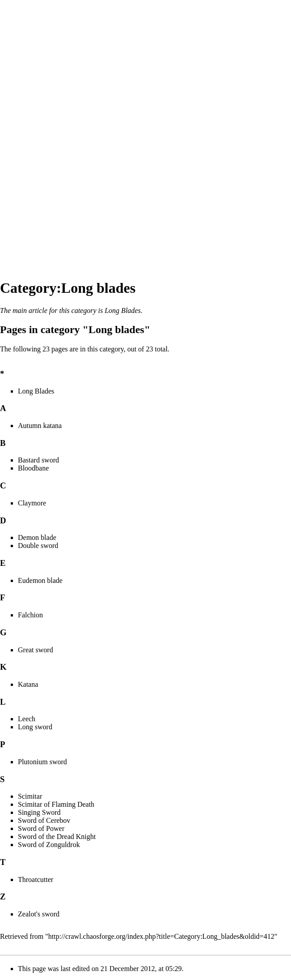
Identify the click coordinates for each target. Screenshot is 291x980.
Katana (28, 684)
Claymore (32, 503)
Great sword (36, 650)
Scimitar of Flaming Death (56, 804)
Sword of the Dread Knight (57, 837)
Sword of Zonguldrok (49, 845)
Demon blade (37, 537)
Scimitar (30, 796)
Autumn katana (40, 426)
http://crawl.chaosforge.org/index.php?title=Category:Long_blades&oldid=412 (161, 936)
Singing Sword (39, 812)
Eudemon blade (40, 580)
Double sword (38, 546)
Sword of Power (41, 828)
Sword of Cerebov (44, 820)
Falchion (30, 615)
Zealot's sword (39, 914)
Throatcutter (36, 879)
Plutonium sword (42, 762)
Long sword (35, 727)
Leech (27, 719)
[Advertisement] (36, 134)
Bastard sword (38, 460)
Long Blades (122, 310)
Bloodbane (33, 468)
